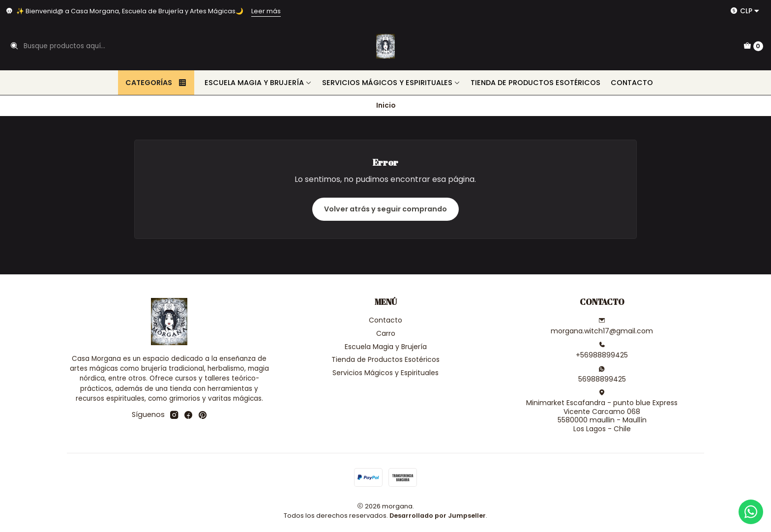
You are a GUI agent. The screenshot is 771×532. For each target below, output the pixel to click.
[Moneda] (745, 11)
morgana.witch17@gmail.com (602, 326)
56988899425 (602, 375)
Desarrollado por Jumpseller (438, 516)
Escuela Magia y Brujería (258, 83)
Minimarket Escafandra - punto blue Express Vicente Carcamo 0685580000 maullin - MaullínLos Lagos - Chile (602, 411)
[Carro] (753, 46)
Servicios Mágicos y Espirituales (391, 83)
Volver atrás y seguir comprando (385, 209)
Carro (386, 333)
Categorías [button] (156, 83)
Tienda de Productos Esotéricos (535, 83)
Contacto (632, 83)
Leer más (266, 11)
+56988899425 (602, 351)
